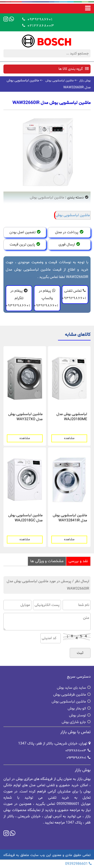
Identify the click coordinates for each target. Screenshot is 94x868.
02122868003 (40, 25)
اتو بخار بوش (77, 709)
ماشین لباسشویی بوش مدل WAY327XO (25, 417)
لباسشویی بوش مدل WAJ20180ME (72, 417)
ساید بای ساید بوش (71, 688)
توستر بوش (77, 715)
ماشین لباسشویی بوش (59, 81)
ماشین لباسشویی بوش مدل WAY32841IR (70, 518)
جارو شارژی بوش (74, 722)
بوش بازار (85, 81)
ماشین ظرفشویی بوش (70, 695)
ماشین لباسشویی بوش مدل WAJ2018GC (25, 518)
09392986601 (39, 19)
